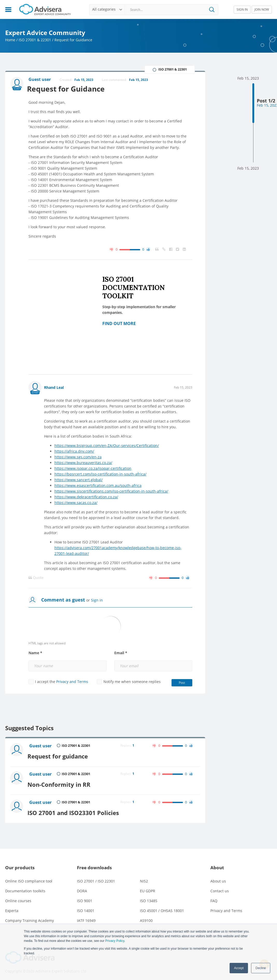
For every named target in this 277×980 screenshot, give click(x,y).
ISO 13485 (149, 898)
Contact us (220, 888)
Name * (35, 653)
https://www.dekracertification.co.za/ (86, 497)
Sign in (97, 600)
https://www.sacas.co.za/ (76, 503)
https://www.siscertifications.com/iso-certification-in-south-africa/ (111, 491)
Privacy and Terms (72, 682)
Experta (12, 908)
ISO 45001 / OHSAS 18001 (162, 908)
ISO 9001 (85, 898)
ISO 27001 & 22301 (35, 40)
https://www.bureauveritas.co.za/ (83, 463)
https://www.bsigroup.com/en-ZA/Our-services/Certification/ (107, 446)
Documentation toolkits (25, 888)
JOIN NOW (262, 9)
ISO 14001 (86, 908)
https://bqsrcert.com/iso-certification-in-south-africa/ (100, 474)
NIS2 (144, 878)
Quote (36, 578)
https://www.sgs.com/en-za (78, 457)
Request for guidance (60, 755)
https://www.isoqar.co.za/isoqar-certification (93, 469)
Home (10, 40)
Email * (121, 653)
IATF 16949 (86, 918)
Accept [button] (239, 968)
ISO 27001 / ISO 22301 (96, 878)
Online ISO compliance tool (29, 878)
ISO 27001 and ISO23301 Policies (76, 810)
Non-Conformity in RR (61, 782)
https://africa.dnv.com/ (74, 451)
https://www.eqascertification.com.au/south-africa (98, 486)
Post (182, 683)
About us (218, 878)
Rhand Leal (54, 388)
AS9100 (146, 918)
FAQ (214, 898)
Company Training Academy (30, 918)
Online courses (18, 898)
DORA (82, 888)
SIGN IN (242, 9)
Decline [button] (261, 968)
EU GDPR (148, 888)
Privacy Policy (115, 941)
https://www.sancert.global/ (79, 480)
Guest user (41, 746)
